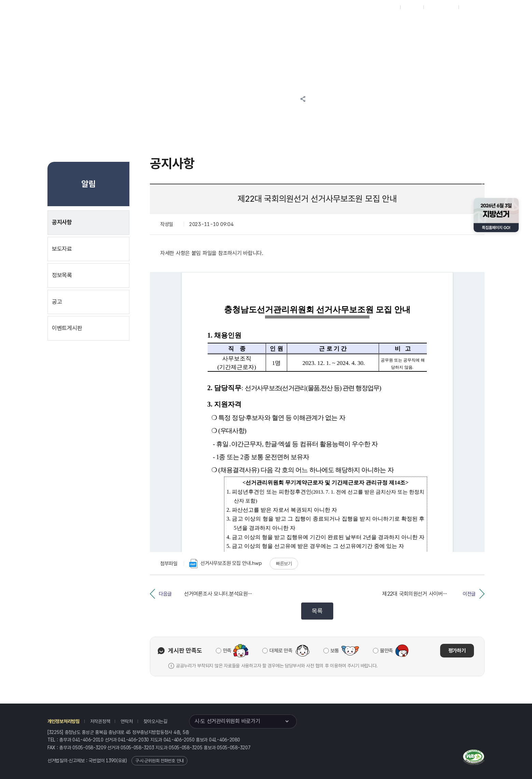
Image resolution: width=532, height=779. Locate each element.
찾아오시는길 (155, 721)
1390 (111, 761)
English (470, 7)
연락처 (127, 721)
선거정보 (231, 24)
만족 (227, 651)
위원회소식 (191, 24)
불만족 (387, 651)
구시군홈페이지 (441, 7)
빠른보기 (284, 564)
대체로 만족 (281, 651)
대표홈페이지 (385, 7)
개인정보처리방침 (64, 721)
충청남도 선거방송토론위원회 (350, 24)
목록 (317, 611)
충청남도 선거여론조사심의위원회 (414, 24)
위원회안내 (298, 24)
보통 (335, 651)
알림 (264, 24)
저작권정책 (100, 721)
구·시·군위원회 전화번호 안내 (159, 761)
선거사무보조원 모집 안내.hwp (225, 564)
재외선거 (412, 7)
